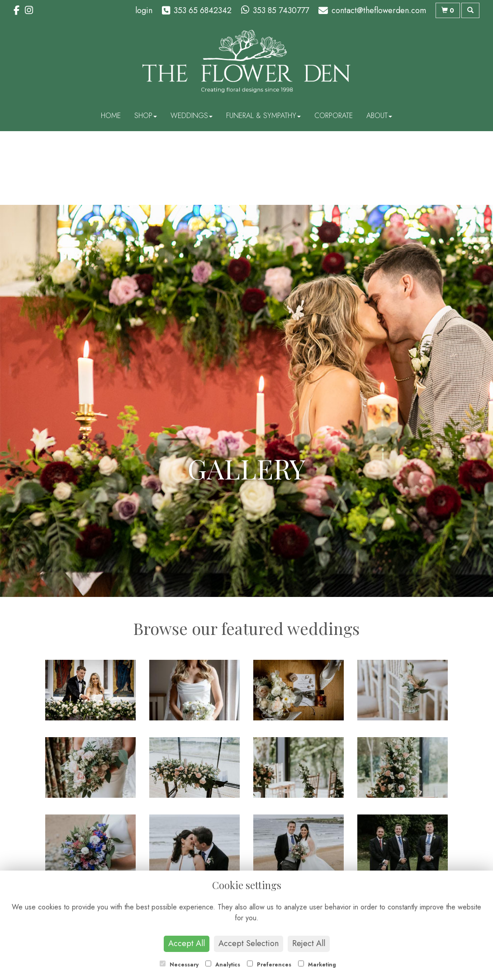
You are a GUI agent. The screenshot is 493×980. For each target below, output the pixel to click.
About (379, 116)
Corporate (334, 116)
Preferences (269, 965)
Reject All (309, 943)
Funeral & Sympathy (263, 116)
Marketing (317, 965)
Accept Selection (249, 943)
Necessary (179, 965)
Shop (146, 116)
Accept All (187, 943)
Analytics (223, 965)
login (144, 10)
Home (111, 116)
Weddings (192, 116)
